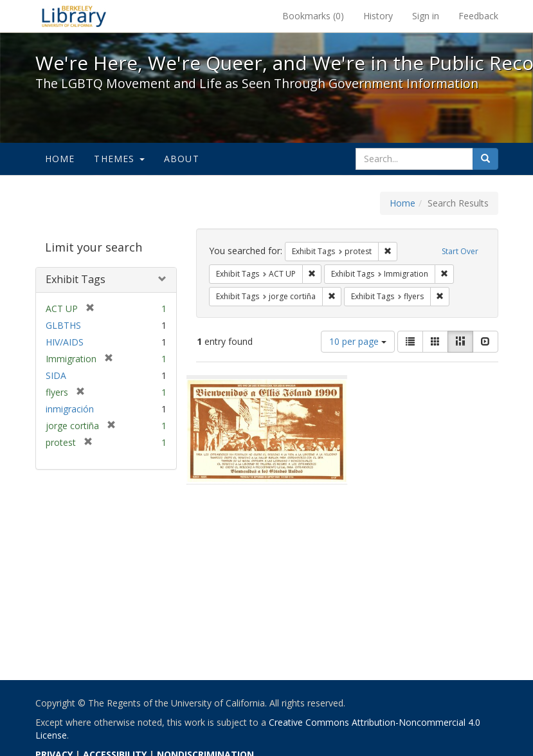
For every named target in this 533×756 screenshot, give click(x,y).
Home (60, 159)
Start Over (460, 251)
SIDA (56, 375)
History (378, 16)
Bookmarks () (313, 16)
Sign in (426, 16)
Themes (119, 159)
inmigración (70, 409)
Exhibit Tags (76, 279)
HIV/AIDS (65, 342)
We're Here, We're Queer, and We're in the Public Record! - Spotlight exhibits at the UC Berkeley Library (74, 16)
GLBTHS (63, 325)
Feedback (478, 16)
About (182, 159)
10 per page (358, 341)
